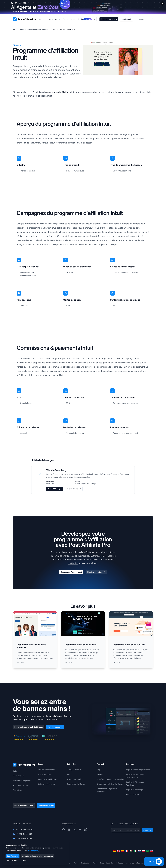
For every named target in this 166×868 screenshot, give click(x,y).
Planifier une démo (96, 572)
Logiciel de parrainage (135, 790)
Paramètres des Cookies (17, 860)
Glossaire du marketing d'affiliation (110, 784)
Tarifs (15, 771)
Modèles (100, 774)
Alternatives (17, 790)
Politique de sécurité (81, 863)
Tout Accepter (13, 856)
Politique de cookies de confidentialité (131, 863)
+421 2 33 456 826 (24, 829)
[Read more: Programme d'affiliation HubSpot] (131, 640)
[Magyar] (131, 851)
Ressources (54, 19)
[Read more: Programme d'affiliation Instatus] (83, 640)
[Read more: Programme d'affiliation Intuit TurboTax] (35, 640)
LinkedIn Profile (73, 489)
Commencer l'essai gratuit (71, 572)
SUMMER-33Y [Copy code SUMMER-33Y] (45, 12)
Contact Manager (54, 489)
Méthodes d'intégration (22, 781)
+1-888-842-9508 (24, 834)
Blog (99, 770)
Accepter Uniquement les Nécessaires (38, 856)
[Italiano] (135, 851)
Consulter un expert (109, 19)
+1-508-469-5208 (24, 839)
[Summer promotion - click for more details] (83, 7)
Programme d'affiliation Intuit (64, 29)
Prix (69, 774)
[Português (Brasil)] (148, 851)
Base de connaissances (47, 770)
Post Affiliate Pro (60, 560)
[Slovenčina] (152, 851)
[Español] (123, 851)
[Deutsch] (114, 851)
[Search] (96, 19)
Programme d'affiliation (76, 784)
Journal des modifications (47, 779)
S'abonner (148, 830)
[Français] (127, 851)
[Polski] (143, 851)
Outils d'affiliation (133, 794)
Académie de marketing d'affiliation (110, 779)
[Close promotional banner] (163, 3)
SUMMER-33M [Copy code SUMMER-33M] (23, 12)
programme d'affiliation (58, 92)
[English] (119, 851)
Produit (42, 19)
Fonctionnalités (19, 776)
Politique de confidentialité (103, 863)
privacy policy (33, 851)
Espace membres (44, 774)
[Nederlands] (139, 851)
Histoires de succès (75, 779)
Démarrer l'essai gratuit (24, 805)
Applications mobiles (21, 785)
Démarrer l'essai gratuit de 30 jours (29, 727)
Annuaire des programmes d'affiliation (34, 29)
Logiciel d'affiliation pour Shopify (139, 770)
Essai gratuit (126, 19)
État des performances (46, 784)
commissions (20, 70)
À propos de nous (74, 770)
